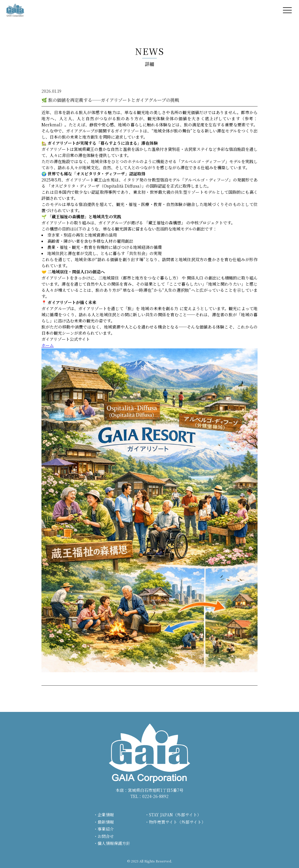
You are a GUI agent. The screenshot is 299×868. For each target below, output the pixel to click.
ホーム (48, 345)
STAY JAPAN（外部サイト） (175, 815)
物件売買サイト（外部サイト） (177, 822)
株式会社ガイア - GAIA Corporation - (15, 10)
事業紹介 (106, 829)
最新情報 (106, 822)
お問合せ (106, 836)
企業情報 (106, 815)
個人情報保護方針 (114, 843)
